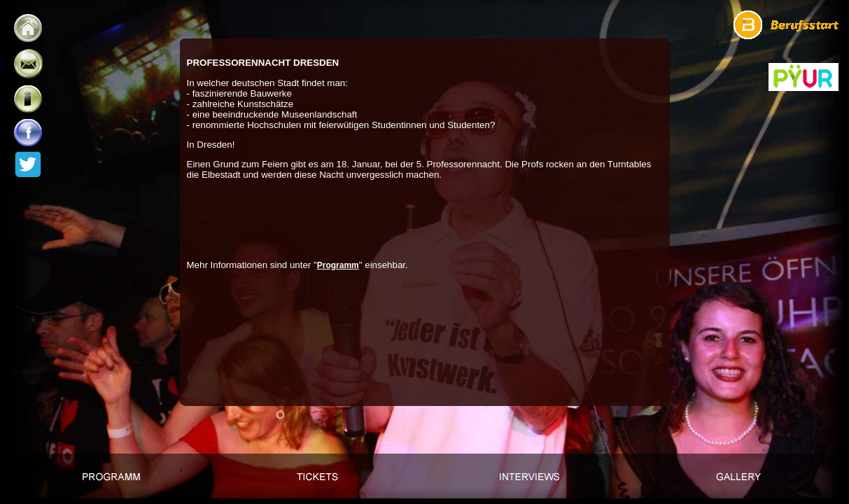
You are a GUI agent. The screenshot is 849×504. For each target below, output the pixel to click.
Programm (338, 265)
